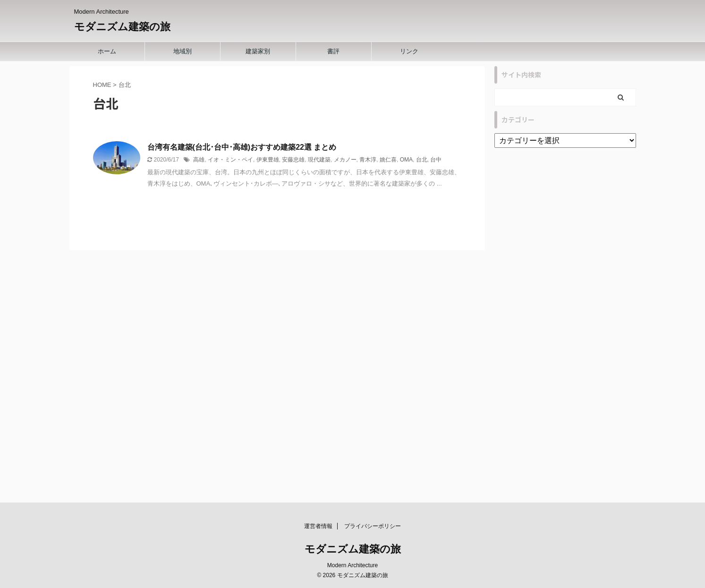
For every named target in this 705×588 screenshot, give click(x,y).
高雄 (199, 160)
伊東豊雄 (268, 160)
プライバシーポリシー (373, 526)
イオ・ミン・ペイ (230, 160)
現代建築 (319, 160)
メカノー (345, 160)
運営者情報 (318, 526)
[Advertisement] (565, 329)
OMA (406, 160)
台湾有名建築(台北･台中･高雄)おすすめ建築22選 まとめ (242, 147)
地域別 (183, 51)
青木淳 (368, 160)
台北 (422, 160)
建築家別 (258, 51)
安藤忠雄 (293, 160)
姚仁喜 (388, 160)
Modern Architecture (352, 565)
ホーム (107, 51)
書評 (333, 51)
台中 (436, 160)
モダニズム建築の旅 (122, 27)
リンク (409, 51)
